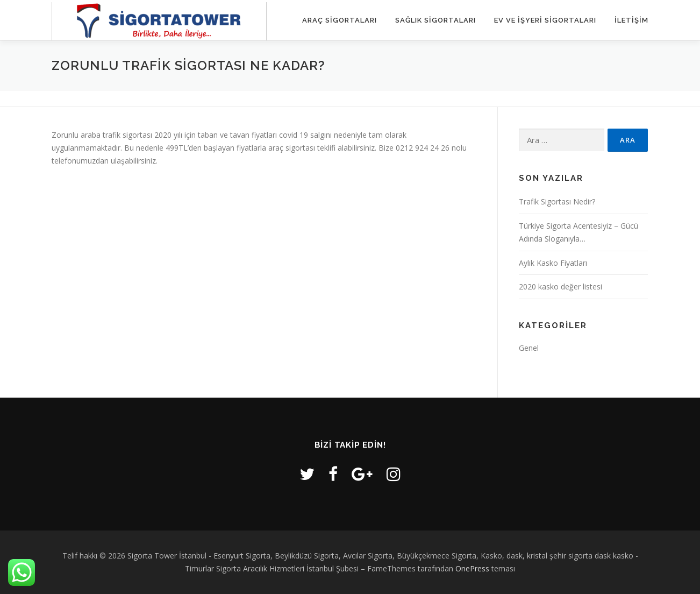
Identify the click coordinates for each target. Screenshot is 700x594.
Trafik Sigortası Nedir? (557, 201)
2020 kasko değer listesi (560, 287)
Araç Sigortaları (340, 20)
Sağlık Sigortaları (435, 20)
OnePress (472, 568)
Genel (529, 348)
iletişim (631, 20)
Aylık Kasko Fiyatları (553, 263)
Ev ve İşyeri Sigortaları (545, 20)
